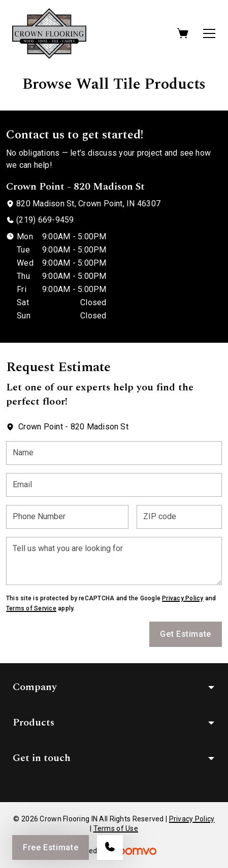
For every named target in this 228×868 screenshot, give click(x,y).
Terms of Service (31, 608)
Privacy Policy (183, 598)
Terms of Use (116, 828)
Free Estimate (51, 847)
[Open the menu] (209, 33)
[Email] (114, 485)
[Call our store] (110, 847)
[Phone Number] (67, 517)
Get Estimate (186, 634)
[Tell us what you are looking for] (114, 561)
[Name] (114, 453)
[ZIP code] (179, 517)
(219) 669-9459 (45, 220)
